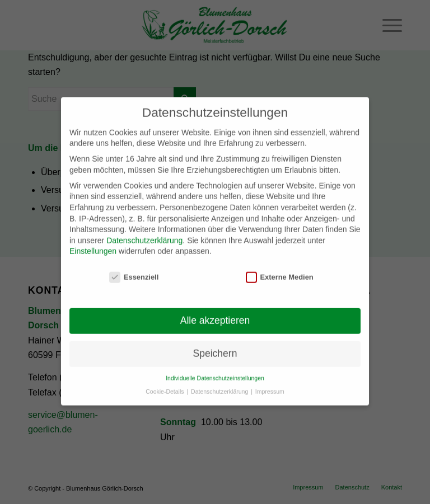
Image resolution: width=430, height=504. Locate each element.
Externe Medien (280, 270)
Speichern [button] (215, 347)
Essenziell (134, 270)
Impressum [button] (270, 385)
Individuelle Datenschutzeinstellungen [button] (215, 371)
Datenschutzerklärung (144, 233)
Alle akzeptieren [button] (215, 314)
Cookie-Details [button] (165, 385)
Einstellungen (93, 244)
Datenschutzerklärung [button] (220, 385)
